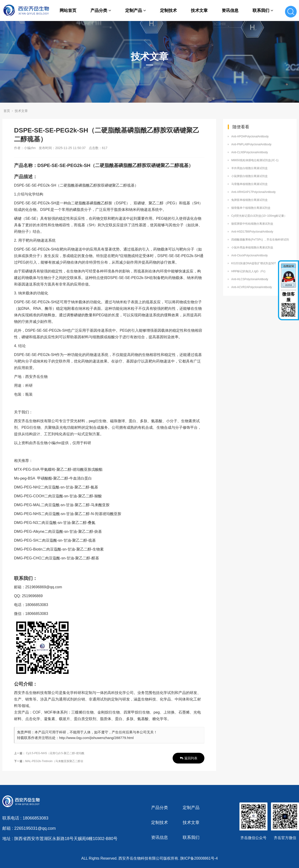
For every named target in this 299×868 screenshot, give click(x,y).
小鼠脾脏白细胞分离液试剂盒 (249, 176)
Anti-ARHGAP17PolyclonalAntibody (253, 192)
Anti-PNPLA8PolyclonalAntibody (251, 144)
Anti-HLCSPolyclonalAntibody (250, 279)
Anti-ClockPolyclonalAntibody (249, 255)
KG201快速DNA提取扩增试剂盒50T (254, 263)
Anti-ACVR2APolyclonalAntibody (252, 287)
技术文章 (199, 10)
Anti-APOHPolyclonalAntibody (250, 136)
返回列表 (189, 758)
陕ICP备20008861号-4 (199, 858)
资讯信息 (230, 10)
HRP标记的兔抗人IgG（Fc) (248, 271)
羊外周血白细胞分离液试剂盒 (249, 168)
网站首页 (68, 10)
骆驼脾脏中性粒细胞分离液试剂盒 (252, 224)
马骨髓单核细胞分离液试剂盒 (249, 184)
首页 (7, 111)
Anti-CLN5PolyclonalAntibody (250, 152)
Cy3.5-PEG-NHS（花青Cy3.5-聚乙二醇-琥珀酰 (55, 753)
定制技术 (168, 10)
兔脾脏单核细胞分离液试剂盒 (249, 200)
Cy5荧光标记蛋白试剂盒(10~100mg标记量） (259, 216)
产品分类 (101, 10)
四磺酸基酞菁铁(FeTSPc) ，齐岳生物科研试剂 (260, 240)
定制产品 (136, 10)
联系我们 (263, 10)
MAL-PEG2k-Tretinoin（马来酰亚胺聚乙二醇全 (54, 761)
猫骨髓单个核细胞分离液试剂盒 (251, 208)
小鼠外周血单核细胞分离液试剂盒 (252, 248)
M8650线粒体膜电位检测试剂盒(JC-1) (255, 160)
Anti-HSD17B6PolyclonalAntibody (252, 232)
